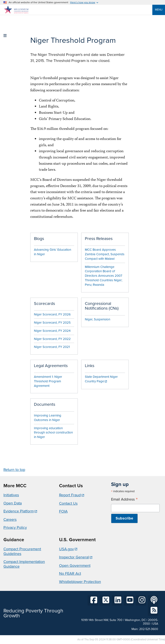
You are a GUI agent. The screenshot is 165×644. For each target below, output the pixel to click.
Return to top (14, 470)
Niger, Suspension (98, 319)
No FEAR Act (70, 573)
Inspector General (74, 557)
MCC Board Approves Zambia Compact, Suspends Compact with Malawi (105, 254)
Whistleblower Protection (80, 582)
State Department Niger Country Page (101, 379)
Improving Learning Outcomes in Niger (48, 418)
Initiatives (11, 495)
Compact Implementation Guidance (24, 564)
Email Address (124, 499)
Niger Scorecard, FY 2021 (52, 347)
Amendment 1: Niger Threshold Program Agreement (48, 381)
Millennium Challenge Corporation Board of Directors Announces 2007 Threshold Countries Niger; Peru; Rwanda (104, 276)
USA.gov (66, 549)
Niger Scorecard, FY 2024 (52, 331)
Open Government (75, 566)
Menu (159, 10)
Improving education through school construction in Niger (53, 433)
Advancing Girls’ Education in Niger (53, 252)
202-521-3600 (149, 629)
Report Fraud (70, 495)
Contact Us (68, 503)
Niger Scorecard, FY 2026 (52, 314)
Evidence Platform (19, 511)
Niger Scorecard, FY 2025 (52, 323)
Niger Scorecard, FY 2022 (52, 339)
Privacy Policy (15, 527)
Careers (10, 520)
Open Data (13, 503)
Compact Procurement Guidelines (22, 551)
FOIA (63, 511)
